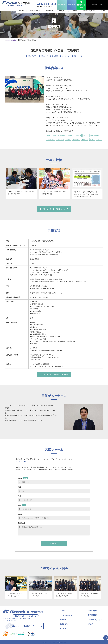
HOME (21, 11)
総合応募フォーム (97, 5)
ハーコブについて (35, 11)
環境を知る (62, 11)
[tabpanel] (21, 184)
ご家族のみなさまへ (89, 11)
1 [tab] (54, 203)
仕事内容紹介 (32, 56)
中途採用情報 (62, 5)
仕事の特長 (44, 56)
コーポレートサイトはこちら (20, 626)
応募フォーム (78, 56)
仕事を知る (50, 11)
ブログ (103, 11)
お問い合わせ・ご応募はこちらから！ (55, 209)
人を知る (74, 11)
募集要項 (55, 56)
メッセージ (66, 56)
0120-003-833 (46, 4)
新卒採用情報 (72, 5)
